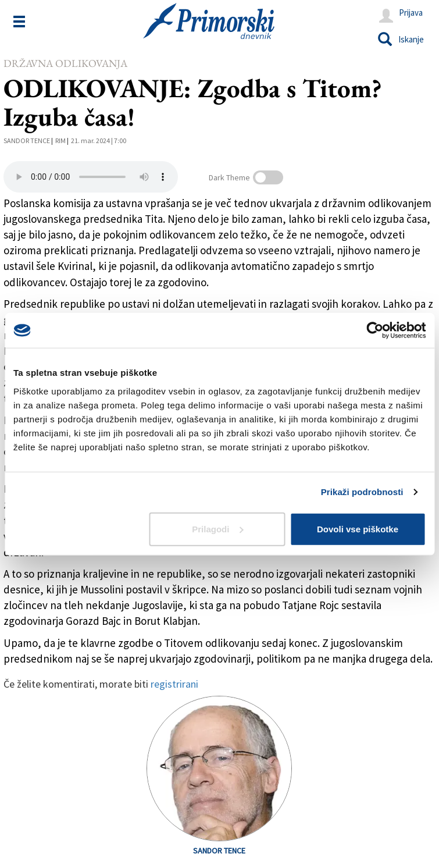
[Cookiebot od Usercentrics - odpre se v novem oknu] (375, 330)
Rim (60, 140)
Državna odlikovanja (65, 63)
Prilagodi (217, 529)
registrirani (174, 684)
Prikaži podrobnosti (362, 492)
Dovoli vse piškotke (358, 529)
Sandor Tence (27, 140)
